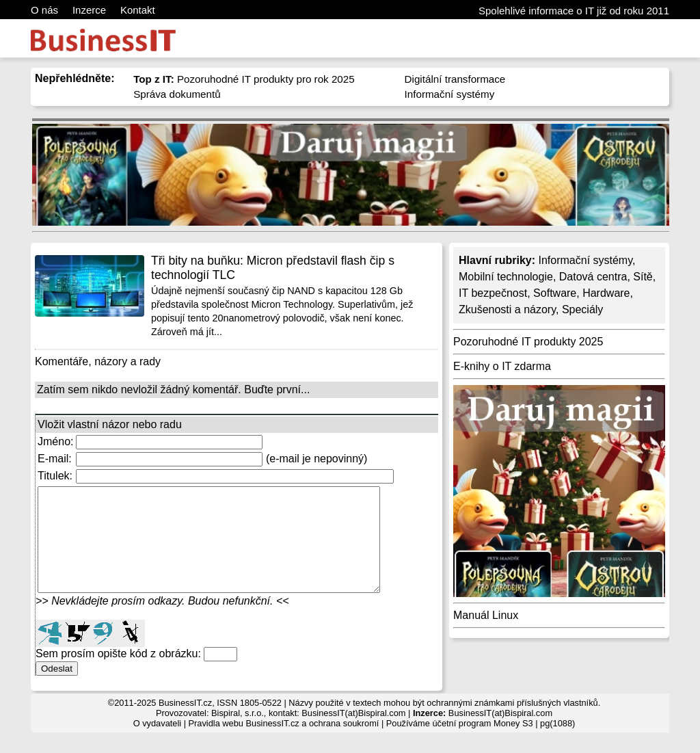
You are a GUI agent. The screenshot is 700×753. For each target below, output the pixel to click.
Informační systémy (450, 94)
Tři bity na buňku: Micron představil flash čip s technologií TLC (273, 268)
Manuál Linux (486, 615)
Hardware (606, 293)
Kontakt (138, 10)
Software (555, 293)
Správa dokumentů (177, 94)
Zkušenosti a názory (507, 309)
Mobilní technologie (506, 277)
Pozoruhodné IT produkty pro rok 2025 (244, 79)
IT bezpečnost (493, 293)
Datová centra (593, 277)
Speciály (582, 309)
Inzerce (89, 10)
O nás (44, 10)
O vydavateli (157, 744)
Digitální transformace (455, 79)
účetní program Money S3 (482, 744)
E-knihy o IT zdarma (502, 366)
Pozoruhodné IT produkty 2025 (528, 342)
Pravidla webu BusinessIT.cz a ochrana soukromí (284, 744)
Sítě (643, 277)
